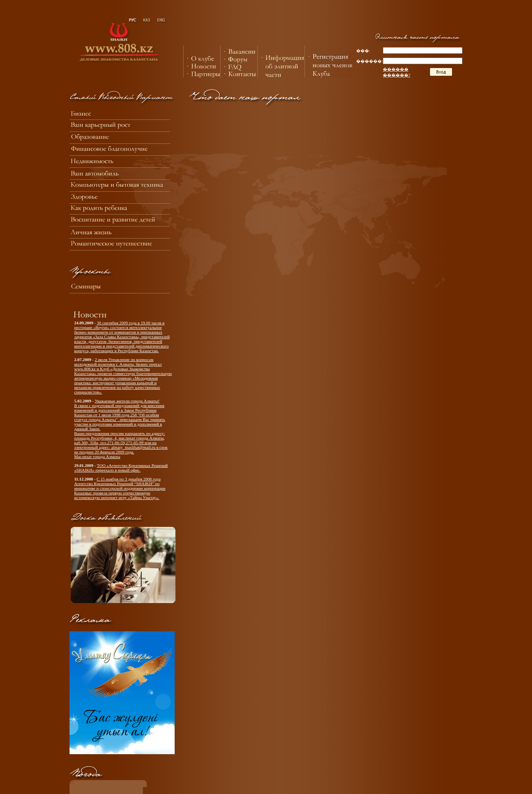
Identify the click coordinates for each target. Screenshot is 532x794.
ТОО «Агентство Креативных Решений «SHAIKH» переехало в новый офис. (121, 468)
